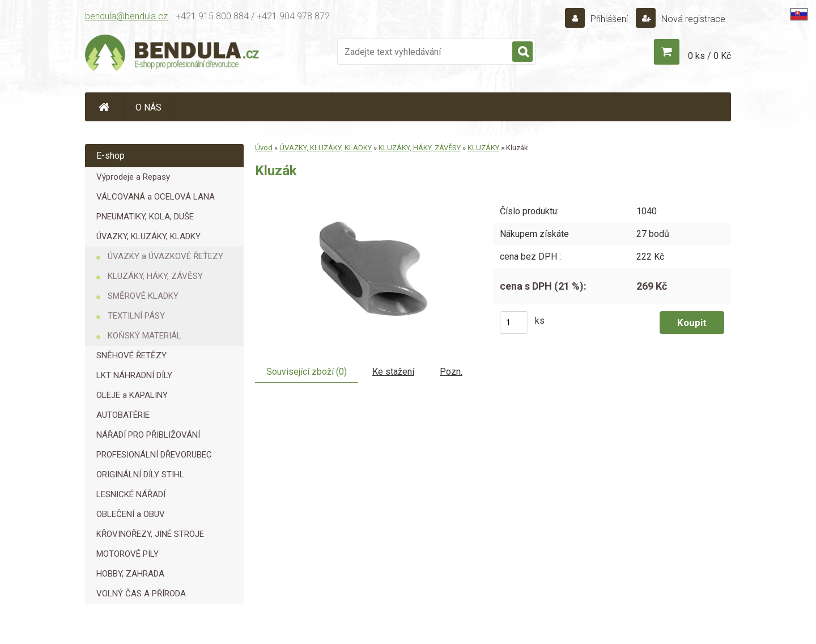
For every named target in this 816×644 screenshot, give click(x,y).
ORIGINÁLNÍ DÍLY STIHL (140, 474)
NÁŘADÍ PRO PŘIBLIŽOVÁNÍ (148, 435)
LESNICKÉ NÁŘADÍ (131, 494)
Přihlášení (609, 19)
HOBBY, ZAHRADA (130, 574)
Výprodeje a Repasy (133, 177)
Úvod (264, 148)
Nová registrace (692, 19)
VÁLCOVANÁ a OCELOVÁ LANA (156, 197)
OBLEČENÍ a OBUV (131, 514)
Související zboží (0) (307, 372)
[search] (522, 52)
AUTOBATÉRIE (123, 415)
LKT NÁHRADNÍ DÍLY (134, 375)
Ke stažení (393, 372)
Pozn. (451, 372)
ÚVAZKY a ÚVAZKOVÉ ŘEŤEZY (165, 256)
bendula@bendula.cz (126, 16)
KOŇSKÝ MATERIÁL (144, 336)
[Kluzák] (365, 194)
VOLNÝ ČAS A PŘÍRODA (141, 594)
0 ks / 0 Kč (709, 56)
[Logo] (173, 54)
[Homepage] (104, 107)
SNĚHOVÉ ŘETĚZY (131, 355)
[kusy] (514, 323)
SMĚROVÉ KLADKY (143, 296)
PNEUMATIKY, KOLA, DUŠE (145, 217)
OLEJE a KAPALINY (132, 395)
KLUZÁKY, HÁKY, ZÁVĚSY (155, 276)
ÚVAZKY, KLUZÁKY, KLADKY (148, 236)
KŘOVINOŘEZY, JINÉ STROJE (150, 534)
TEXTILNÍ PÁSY (136, 316)
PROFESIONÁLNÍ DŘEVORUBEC (154, 455)
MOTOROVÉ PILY (127, 554)
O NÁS (148, 107)
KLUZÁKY (483, 148)
